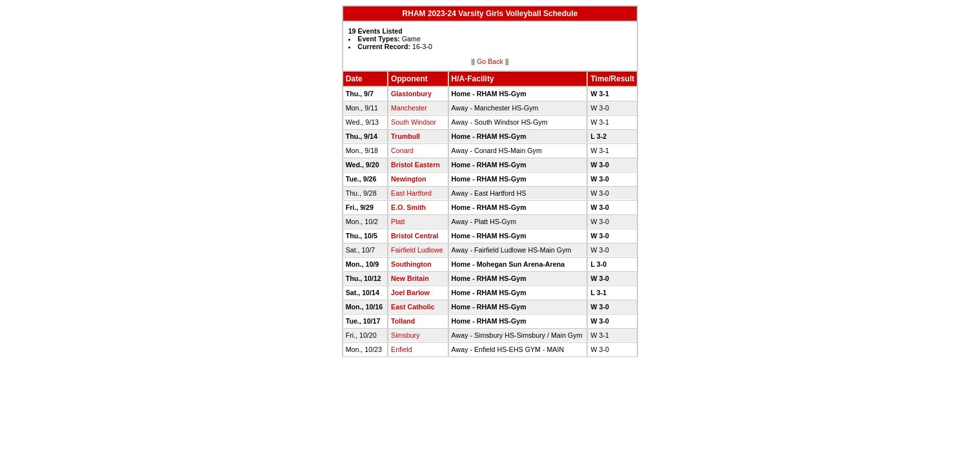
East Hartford (411, 193)
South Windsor (414, 122)
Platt (398, 222)
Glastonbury (411, 94)
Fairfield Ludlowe (417, 250)
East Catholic (413, 307)
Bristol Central (415, 236)
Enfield (402, 349)
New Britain (410, 278)
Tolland (403, 321)
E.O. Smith (408, 207)
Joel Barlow (410, 293)
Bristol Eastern (415, 165)
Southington (411, 264)
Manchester (409, 108)
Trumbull (405, 136)
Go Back (490, 61)
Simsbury (405, 335)
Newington (408, 179)
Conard (402, 150)
